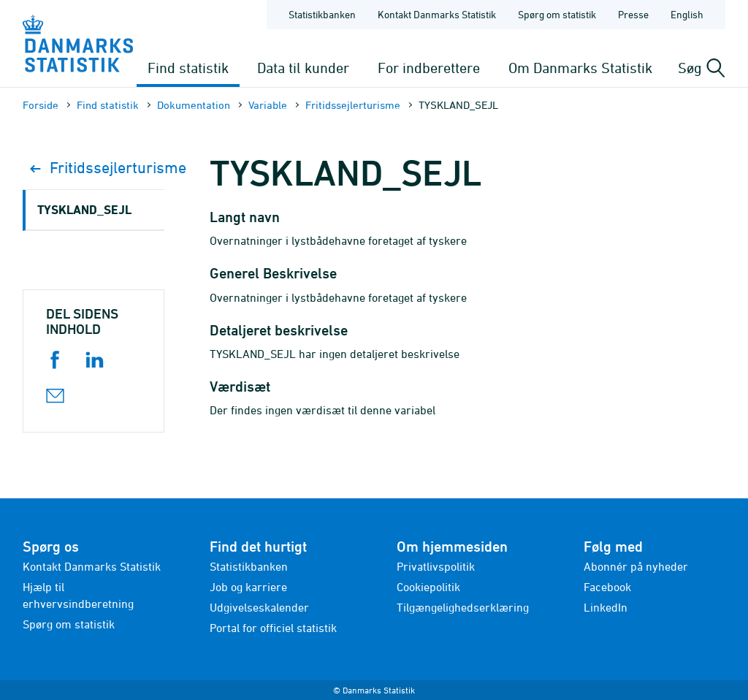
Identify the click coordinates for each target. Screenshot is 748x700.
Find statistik (188, 68)
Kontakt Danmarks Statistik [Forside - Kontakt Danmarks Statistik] (437, 14)
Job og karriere (248, 587)
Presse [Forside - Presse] (633, 14)
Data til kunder (303, 68)
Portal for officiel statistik (273, 628)
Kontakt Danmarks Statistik (92, 566)
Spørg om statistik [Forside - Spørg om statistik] (557, 14)
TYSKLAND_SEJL (84, 209)
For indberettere (429, 68)
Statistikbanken (322, 14)
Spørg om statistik (69, 624)
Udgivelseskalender (259, 607)
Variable (268, 105)
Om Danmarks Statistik (580, 68)
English (687, 14)
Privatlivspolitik (436, 566)
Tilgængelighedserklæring (463, 607)
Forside (41, 105)
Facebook (607, 587)
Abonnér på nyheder (636, 566)
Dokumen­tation (194, 105)
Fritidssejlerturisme (353, 105)
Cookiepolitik (428, 587)
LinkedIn (606, 607)
